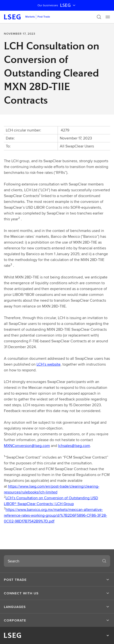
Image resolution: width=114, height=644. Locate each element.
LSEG (68, 5)
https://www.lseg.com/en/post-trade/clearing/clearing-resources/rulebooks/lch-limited (52, 489)
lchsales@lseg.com (74, 446)
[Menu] (108, 17)
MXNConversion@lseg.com (27, 446)
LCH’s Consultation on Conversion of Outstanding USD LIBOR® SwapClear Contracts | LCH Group (51, 501)
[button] (57, 580)
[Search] (99, 17)
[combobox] (51, 561)
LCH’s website (49, 364)
